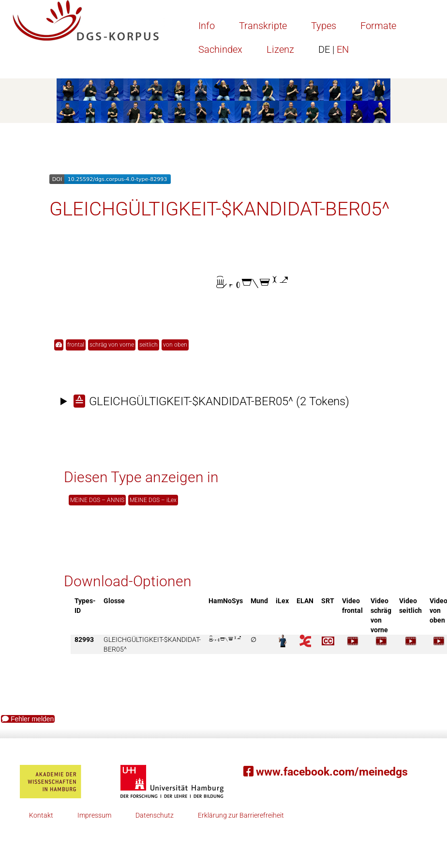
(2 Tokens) (211, 401)
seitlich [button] (149, 345)
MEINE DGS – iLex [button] (153, 500)
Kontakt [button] (41, 815)
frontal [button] (76, 345)
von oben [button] (175, 345)
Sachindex (220, 49)
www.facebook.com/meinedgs (326, 772)
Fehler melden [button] (28, 719)
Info (207, 26)
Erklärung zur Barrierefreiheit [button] (241, 815)
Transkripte (263, 26)
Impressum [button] (94, 815)
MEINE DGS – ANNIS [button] (97, 500)
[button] (59, 345)
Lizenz (280, 49)
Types (324, 26)
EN (334, 49)
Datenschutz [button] (155, 815)
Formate (378, 26)
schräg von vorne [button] (112, 345)
